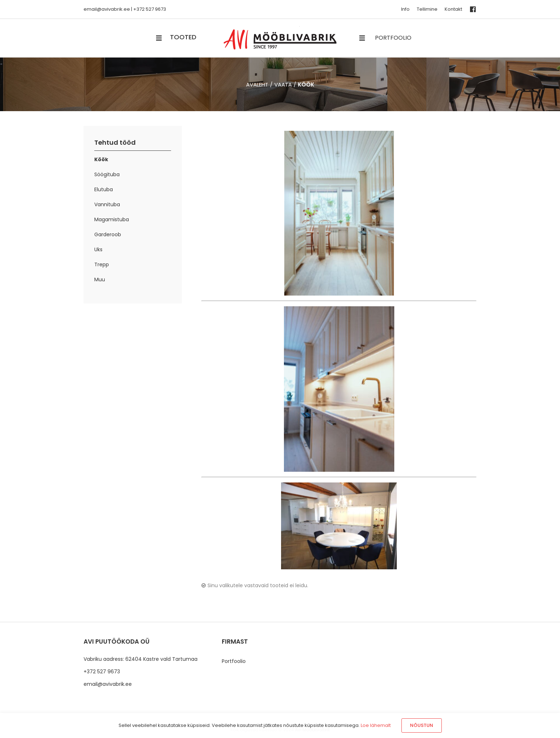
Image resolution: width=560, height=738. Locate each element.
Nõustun (422, 725)
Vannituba (107, 204)
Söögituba (107, 174)
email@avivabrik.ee (108, 684)
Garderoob (108, 234)
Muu (100, 279)
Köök (101, 159)
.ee (126, 9)
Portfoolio (234, 661)
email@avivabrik (103, 9)
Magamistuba (112, 219)
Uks (98, 249)
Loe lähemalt (376, 725)
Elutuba (104, 189)
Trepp (102, 264)
